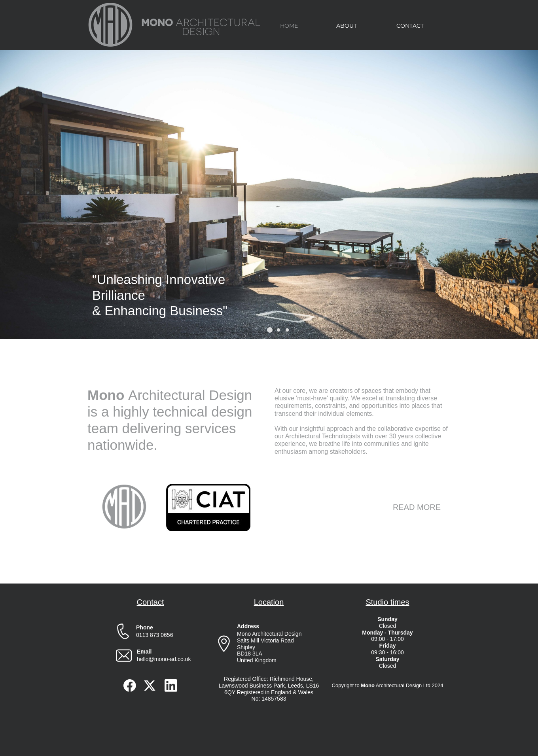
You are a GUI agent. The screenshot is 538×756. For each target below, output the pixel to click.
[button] (270, 330)
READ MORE (417, 507)
